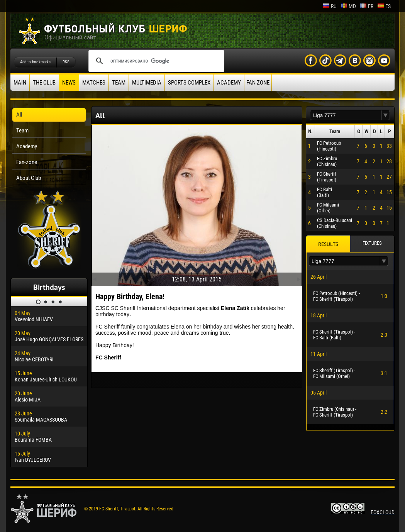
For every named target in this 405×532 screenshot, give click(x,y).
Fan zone (258, 83)
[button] (386, 115)
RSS (66, 62)
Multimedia (147, 83)
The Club (44, 83)
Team (119, 83)
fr (367, 6)
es (384, 6)
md (348, 6)
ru (330, 6)
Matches (94, 83)
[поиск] (155, 61)
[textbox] (346, 115)
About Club (29, 178)
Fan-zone (27, 162)
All (19, 115)
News (69, 83)
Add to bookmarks (35, 62)
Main (20, 83)
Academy (229, 83)
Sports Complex (189, 83)
